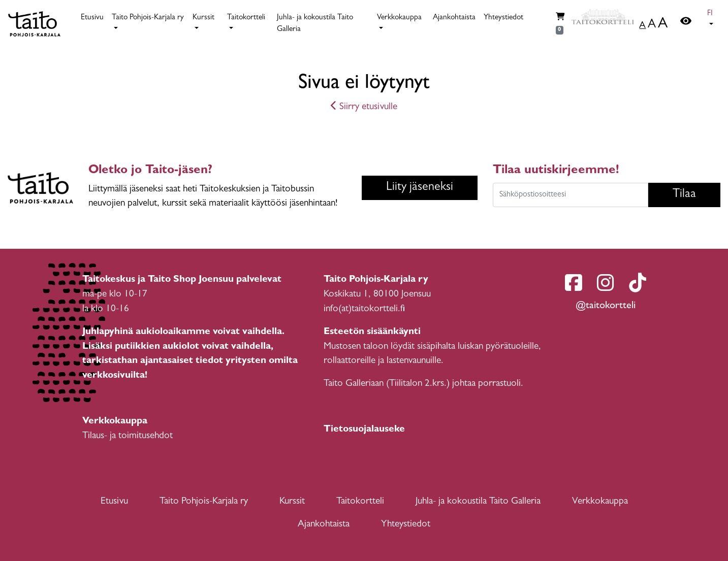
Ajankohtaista (454, 18)
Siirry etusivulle (364, 107)
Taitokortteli (360, 502)
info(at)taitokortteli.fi (364, 309)
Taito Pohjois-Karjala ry (204, 502)
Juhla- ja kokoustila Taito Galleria (315, 24)
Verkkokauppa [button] (399, 18)
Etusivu (92, 18)
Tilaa (684, 195)
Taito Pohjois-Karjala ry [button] (148, 18)
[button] (711, 20)
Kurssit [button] (203, 18)
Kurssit (292, 502)
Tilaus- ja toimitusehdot (128, 436)
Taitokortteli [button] (246, 18)
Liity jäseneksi (420, 188)
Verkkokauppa (600, 502)
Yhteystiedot (503, 18)
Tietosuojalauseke (364, 430)
